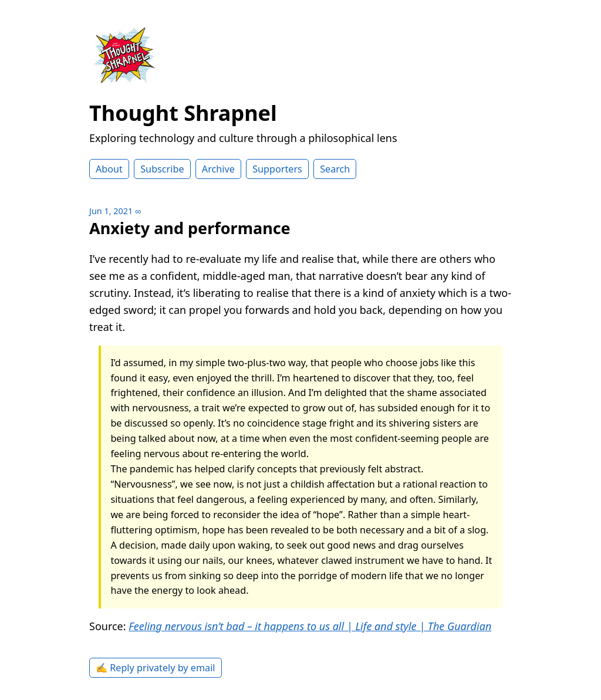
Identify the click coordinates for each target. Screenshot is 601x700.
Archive (218, 169)
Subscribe (162, 169)
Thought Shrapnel (183, 113)
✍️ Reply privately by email (156, 668)
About (109, 169)
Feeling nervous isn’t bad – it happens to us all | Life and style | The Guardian (310, 626)
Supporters (277, 169)
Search (335, 169)
